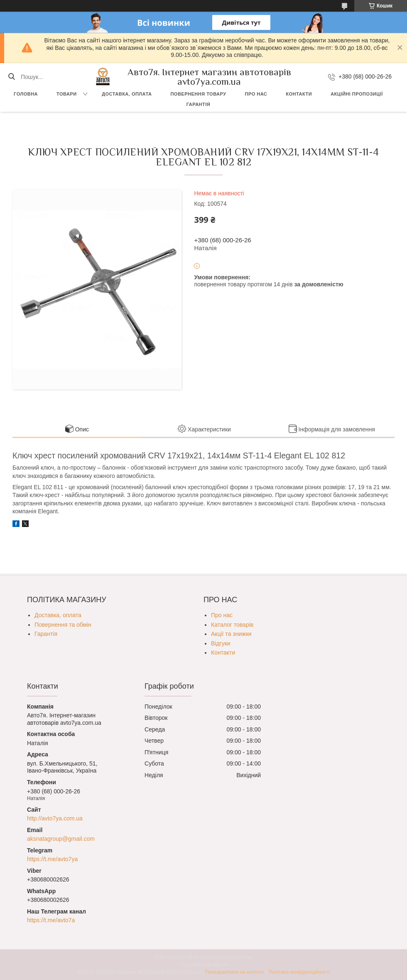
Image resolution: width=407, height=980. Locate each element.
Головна (26, 94)
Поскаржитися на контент (235, 972)
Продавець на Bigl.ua (203, 965)
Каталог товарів (232, 625)
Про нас (256, 94)
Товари (67, 94)
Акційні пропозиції (357, 94)
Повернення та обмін (63, 625)
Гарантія (198, 104)
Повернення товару (198, 94)
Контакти (299, 94)
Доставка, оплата (127, 94)
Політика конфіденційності (299, 972)
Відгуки (221, 643)
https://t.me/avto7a (51, 920)
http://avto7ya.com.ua (55, 818)
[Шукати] (11, 77)
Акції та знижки (231, 634)
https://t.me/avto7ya (52, 859)
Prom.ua (242, 957)
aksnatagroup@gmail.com (61, 839)
